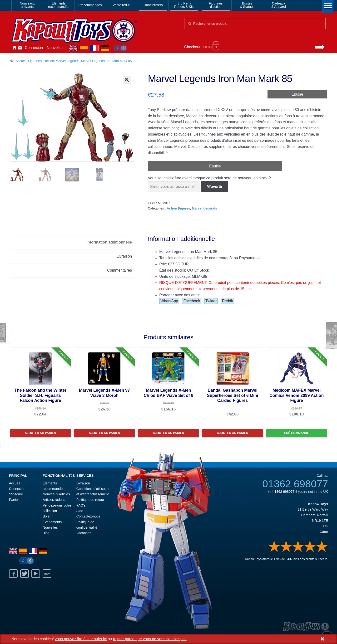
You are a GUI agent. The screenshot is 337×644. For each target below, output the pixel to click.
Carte (324, 532)
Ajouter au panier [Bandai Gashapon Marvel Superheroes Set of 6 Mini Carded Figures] (233, 433)
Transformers (153, 5)
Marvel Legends (68, 61)
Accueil (14, 48)
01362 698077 (295, 484)
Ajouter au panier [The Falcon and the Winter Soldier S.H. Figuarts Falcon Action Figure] (40, 433)
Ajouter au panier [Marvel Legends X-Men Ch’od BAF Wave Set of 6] (168, 433)
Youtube (36, 574)
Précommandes (90, 5)
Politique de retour (90, 500)
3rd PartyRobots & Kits (184, 5)
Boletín (48, 516)
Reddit (228, 301)
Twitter (211, 301)
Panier (14, 500)
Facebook (192, 301)
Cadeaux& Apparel (279, 5)
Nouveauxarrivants (27, 5)
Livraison (83, 483)
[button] (127, 80)
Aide (80, 511)
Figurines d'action (41, 61)
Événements (52, 522)
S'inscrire (16, 494)
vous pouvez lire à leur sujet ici (81, 639)
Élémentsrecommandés (59, 5)
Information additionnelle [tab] (109, 242)
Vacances (84, 533)
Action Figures (178, 208)
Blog (46, 533)
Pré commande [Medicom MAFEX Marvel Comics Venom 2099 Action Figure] (297, 433)
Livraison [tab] (124, 256)
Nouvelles (55, 48)
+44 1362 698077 (281, 492)
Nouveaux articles (56, 494)
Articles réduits (54, 500)
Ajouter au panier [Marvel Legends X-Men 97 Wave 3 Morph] (104, 433)
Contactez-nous (20, 48)
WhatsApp (169, 301)
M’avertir (215, 187)
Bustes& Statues (247, 5)
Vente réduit (121, 5)
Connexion (34, 48)
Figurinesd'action (216, 5)
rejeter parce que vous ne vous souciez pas (150, 639)
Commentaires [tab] (119, 270)
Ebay (47, 574)
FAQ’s (81, 505)
